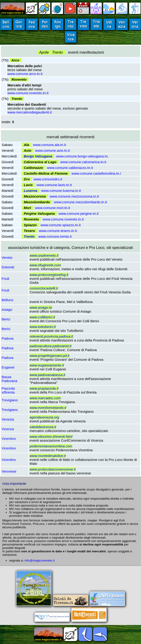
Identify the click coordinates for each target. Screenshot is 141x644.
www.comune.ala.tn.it (50, 145)
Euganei (8, 367)
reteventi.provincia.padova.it (51, 336)
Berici (6, 319)
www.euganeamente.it (47, 365)
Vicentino (9, 439)
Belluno (7, 300)
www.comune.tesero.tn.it (58, 231)
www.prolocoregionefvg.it (49, 275)
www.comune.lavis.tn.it (54, 185)
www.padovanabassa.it (47, 375)
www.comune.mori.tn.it (53, 208)
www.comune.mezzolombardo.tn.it (80, 202)
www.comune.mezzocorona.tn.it (74, 196)
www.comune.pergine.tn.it (79, 213)
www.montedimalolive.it (48, 456)
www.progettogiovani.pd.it (49, 356)
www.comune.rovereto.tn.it (28, 93)
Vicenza (8, 429)
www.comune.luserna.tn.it (61, 191)
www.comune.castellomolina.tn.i (96, 173)
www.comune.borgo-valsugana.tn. (82, 156)
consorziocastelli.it (44, 288)
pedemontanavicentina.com (51, 446)
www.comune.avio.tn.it (52, 150)
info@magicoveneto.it (40, 560)
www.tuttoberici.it (43, 327)
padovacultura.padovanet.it (50, 346)
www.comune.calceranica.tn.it (83, 162)
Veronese (9, 471)
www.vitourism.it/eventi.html (51, 436)
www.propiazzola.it (44, 388)
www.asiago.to (41, 307)
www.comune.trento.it (55, 236)
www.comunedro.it (48, 179)
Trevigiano (10, 400)
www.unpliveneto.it (44, 255)
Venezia (8, 419)
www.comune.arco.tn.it (25, 74)
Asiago (7, 310)
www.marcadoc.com (45, 398)
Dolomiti (8, 267)
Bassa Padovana (9, 379)
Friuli (5, 279)
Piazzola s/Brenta (8, 390)
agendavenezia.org (44, 417)
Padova (8, 338)
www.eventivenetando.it (48, 408)
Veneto (7, 257)
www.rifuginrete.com (45, 265)
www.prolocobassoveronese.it (53, 469)
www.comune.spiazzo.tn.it (61, 225)
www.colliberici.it (42, 317)
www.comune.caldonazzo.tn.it (70, 168)
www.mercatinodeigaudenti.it (30, 112)
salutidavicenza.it (43, 427)
